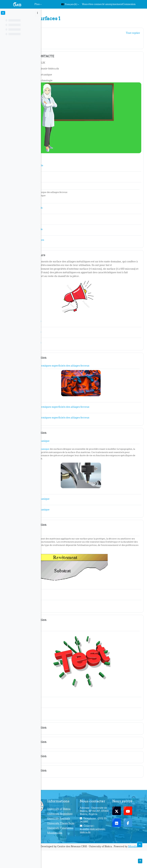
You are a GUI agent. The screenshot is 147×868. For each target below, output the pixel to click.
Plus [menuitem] (37, 4)
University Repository (78, 815)
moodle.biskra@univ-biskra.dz (109, 837)
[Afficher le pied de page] (140, 861)
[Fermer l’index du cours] (3, 13)
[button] (70, 4)
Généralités (62, 32)
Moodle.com (79, 846)
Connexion (129, 4)
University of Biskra (79, 806)
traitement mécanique (69, 439)
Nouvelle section (66, 347)
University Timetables (78, 840)
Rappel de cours (65, 237)
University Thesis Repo (81, 831)
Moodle (96, 864)
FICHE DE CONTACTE (70, 56)
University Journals (77, 823)
